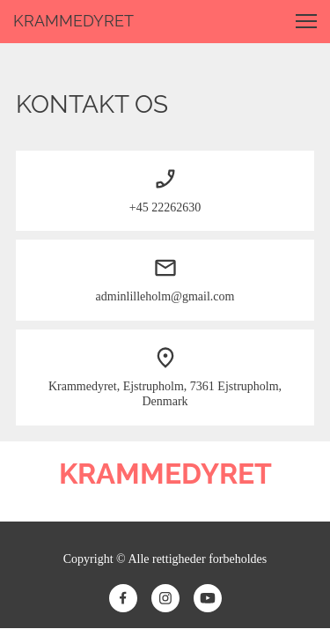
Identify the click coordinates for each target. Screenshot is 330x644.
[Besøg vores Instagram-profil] (165, 598)
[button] (306, 21)
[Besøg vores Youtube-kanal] (208, 598)
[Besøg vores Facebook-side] (123, 598)
